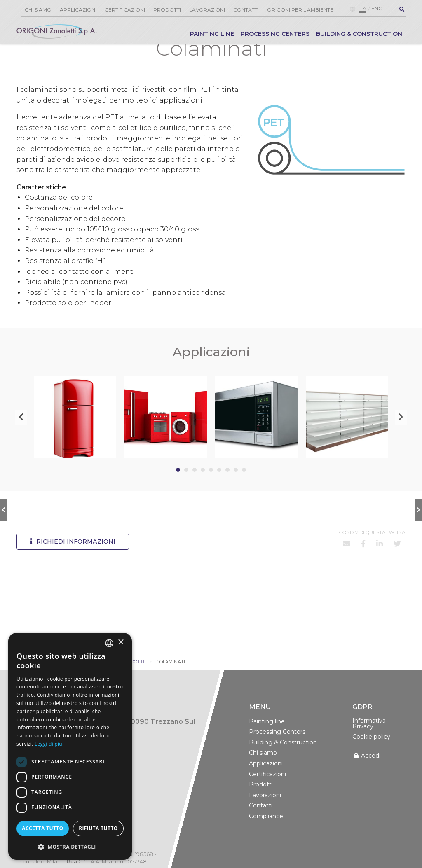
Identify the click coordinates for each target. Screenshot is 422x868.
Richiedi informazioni (73, 560)
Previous (21, 436)
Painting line (212, 34)
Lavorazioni (207, 10)
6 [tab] (219, 489)
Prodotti (167, 10)
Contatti (246, 10)
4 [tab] (203, 489)
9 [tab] (244, 489)
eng (377, 9)
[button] (70, 847)
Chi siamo (38, 10)
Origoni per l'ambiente (300, 10)
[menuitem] (212, 36)
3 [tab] (195, 489)
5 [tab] (211, 489)
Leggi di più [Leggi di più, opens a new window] (48, 744)
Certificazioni (125, 10)
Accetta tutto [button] (42, 828)
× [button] (121, 643)
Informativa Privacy (369, 742)
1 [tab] (178, 489)
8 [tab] (236, 489)
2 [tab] (186, 489)
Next (401, 436)
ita (362, 9)
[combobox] (109, 643)
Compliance (266, 835)
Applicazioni (78, 10)
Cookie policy (371, 756)
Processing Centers (275, 34)
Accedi (367, 775)
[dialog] (70, 746)
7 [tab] (227, 489)
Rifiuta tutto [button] (98, 828)
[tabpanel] (75, 436)
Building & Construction (359, 34)
